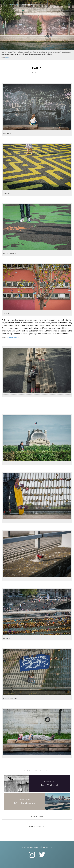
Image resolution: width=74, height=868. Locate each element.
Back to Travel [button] (37, 817)
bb (4, 4)
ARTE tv (7, 57)
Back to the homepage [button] (37, 826)
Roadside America (13, 338)
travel (14, 4)
